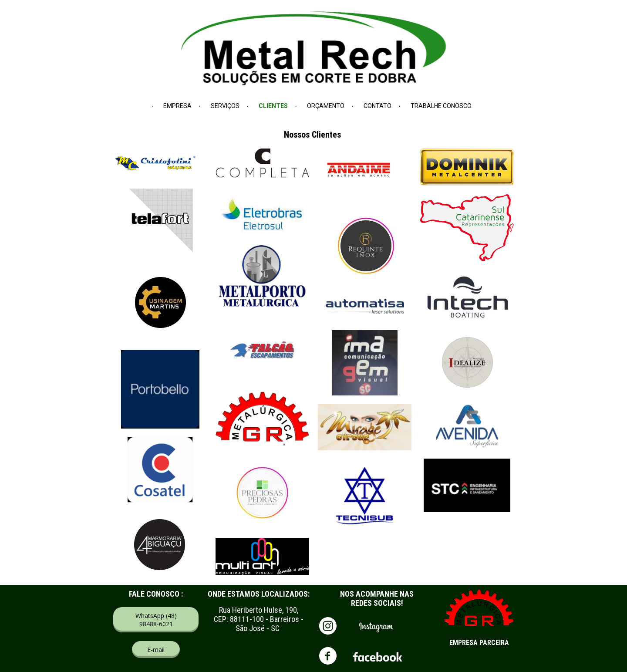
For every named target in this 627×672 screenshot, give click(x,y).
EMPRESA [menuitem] (177, 106)
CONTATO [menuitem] (378, 106)
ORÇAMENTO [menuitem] (326, 106)
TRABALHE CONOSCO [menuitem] (441, 106)
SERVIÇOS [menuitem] (225, 106)
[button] (156, 620)
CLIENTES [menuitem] (273, 106)
